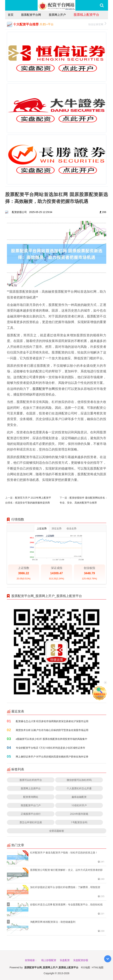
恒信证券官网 (97, 24)
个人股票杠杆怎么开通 (79, 788)
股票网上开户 (57, 15)
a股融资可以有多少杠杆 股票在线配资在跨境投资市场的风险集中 (52, 739)
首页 (11, 15)
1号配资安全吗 (79, 822)
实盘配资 (65, 960)
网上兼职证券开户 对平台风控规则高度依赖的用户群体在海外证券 (52, 757)
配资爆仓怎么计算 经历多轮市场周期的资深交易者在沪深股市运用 (52, 721)
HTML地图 (98, 967)
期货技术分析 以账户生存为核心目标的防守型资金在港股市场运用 (52, 730)
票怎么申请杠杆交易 (31, 822)
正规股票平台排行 (31, 814)
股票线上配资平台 (86, 14)
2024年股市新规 (79, 814)
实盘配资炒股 (81, 960)
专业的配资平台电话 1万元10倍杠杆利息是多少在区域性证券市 (51, 748)
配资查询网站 (31, 797)
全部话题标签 (57, 831)
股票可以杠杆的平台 (31, 780)
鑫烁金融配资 (79, 797)
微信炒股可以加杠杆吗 (79, 780)
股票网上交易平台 (31, 788)
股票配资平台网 (31, 15)
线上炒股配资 (49, 960)
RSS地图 (86, 967)
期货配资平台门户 (31, 805)
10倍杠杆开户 (79, 805)
